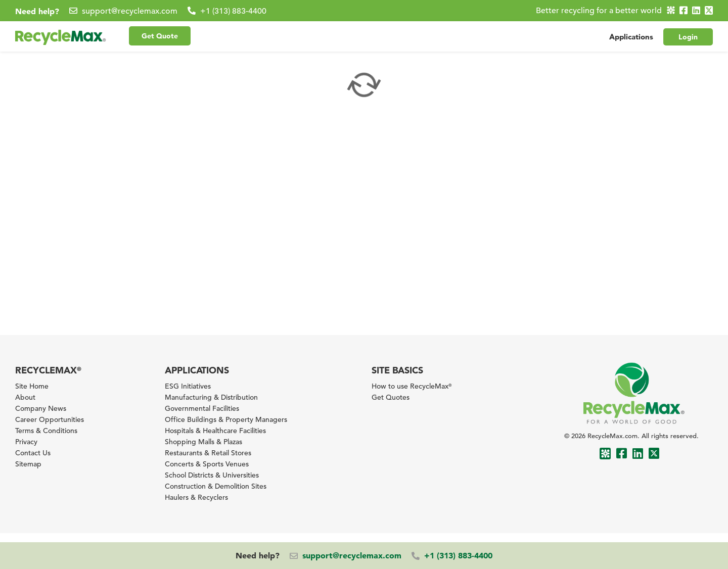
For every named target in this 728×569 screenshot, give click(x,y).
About (25, 397)
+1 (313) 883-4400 (233, 11)
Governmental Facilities (202, 408)
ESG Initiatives (188, 386)
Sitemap (28, 464)
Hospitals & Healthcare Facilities (215, 431)
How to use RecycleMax (412, 386)
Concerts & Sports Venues (207, 464)
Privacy (26, 442)
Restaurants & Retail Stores (208, 453)
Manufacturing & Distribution (211, 397)
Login (688, 37)
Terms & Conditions (46, 431)
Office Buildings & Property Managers (226, 419)
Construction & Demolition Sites (216, 486)
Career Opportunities (50, 419)
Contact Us (33, 453)
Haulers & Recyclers (196, 497)
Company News (41, 408)
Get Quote (160, 36)
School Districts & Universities (212, 475)
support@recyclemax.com (130, 11)
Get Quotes (391, 397)
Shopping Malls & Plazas (203, 442)
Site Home (32, 386)
